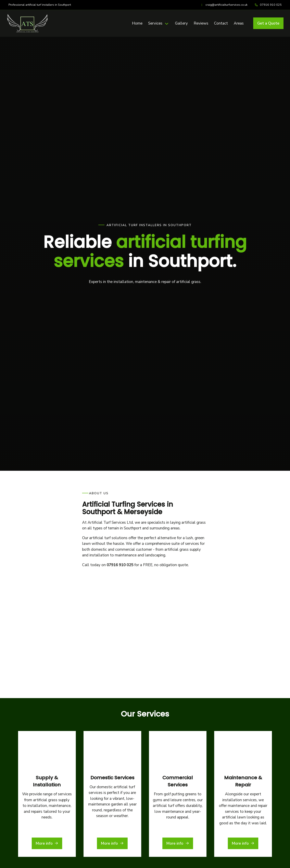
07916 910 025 (271, 5)
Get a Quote (268, 23)
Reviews (201, 23)
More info (47, 743)
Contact (221, 23)
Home (137, 23)
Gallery (181, 23)
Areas (239, 23)
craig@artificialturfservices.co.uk (226, 5)
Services (155, 23)
